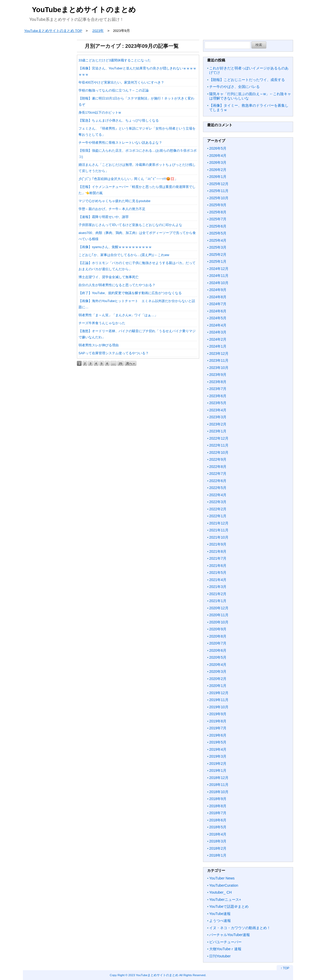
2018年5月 (218, 827)
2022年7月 (218, 474)
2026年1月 (218, 177)
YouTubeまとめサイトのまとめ (84, 10)
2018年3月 (218, 841)
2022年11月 (219, 445)
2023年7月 (218, 389)
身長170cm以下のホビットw (100, 112)
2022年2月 (218, 509)
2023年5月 (218, 403)
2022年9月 (218, 459)
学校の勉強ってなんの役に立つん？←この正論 (114, 90)
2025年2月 (218, 255)
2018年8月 (218, 806)
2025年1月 (218, 261)
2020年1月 (218, 686)
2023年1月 (218, 431)
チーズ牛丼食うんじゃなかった (102, 323)
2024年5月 (218, 318)
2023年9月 (218, 375)
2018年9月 (218, 799)
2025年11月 (219, 191)
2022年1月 (218, 516)
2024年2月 (218, 339)
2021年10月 (219, 537)
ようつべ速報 (220, 921)
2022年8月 (218, 467)
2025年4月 (218, 240)
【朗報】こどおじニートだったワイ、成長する (247, 80)
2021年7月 (218, 558)
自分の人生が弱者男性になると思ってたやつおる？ (117, 285)
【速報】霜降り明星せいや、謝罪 (104, 217)
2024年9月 (218, 290)
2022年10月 (219, 452)
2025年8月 (218, 212)
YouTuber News (222, 878)
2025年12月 (219, 184)
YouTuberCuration (224, 885)
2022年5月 (218, 488)
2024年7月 (218, 304)
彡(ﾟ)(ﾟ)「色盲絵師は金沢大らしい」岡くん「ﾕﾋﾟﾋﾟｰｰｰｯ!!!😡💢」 (128, 179)
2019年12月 (219, 693)
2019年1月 (218, 770)
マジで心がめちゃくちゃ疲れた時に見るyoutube (115, 201)
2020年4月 (218, 665)
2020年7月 (218, 643)
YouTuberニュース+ (225, 900)
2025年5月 (218, 233)
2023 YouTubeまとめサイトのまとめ (153, 975)
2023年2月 (218, 424)
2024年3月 (218, 332)
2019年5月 (218, 742)
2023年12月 (219, 353)
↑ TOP (285, 968)
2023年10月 (219, 368)
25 (121, 363)
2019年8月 (218, 721)
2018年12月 (219, 778)
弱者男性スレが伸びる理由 (99, 345)
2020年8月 (218, 636)
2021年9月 (218, 544)
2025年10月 (219, 198)
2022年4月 (218, 495)
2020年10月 (219, 622)
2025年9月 (218, 205)
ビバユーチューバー (225, 942)
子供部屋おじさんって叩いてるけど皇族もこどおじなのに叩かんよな (130, 225)
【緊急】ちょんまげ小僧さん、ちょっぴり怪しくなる (119, 120)
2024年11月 (219, 276)
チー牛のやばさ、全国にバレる (234, 87)
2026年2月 (218, 170)
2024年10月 (219, 283)
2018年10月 (219, 792)
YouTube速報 (220, 914)
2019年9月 (218, 714)
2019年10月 (219, 707)
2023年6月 (218, 396)
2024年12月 (219, 269)
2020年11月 (219, 615)
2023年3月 (218, 417)
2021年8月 (218, 551)
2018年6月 (218, 820)
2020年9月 (218, 629)
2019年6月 (218, 735)
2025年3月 (218, 247)
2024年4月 (218, 325)
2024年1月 (218, 346)
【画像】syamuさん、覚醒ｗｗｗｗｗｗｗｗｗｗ (115, 247)
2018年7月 (218, 813)
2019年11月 (219, 700)
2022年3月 (218, 502)
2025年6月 (218, 226)
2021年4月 (218, 580)
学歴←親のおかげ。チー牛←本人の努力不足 (112, 209)
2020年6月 (218, 650)
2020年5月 (218, 657)
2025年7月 (218, 219)
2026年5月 (218, 148)
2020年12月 (219, 608)
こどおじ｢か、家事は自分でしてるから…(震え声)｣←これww (124, 255)
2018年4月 (218, 834)
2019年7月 (218, 728)
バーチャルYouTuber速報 (230, 935)
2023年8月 (218, 382)
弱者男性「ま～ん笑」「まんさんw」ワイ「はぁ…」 (118, 315)
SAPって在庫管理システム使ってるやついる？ (114, 353)
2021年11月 (219, 530)
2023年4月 (218, 410)
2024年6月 (218, 311)
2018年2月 (218, 848)
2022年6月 (218, 481)
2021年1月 (218, 601)
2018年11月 (219, 785)
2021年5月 (218, 573)
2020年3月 (218, 672)
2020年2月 (218, 679)
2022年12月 (219, 438)
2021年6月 (218, 566)
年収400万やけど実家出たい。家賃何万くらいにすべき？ (121, 82)
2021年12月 (219, 523)
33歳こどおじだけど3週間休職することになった (115, 60)
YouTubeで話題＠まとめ (229, 906)
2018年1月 (218, 855)
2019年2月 (218, 764)
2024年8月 (218, 297)
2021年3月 (218, 587)
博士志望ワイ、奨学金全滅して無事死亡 (109, 277)
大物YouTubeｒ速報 (225, 949)
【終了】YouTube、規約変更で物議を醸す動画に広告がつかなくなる (130, 293)
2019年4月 (218, 749)
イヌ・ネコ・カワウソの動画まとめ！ (240, 928)
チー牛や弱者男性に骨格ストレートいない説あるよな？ (120, 143)
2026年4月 (218, 156)
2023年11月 (219, 360)
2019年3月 (218, 756)
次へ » (130, 363)
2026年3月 (218, 162)
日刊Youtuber (220, 956)
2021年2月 (218, 594)
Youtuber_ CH (220, 892)
